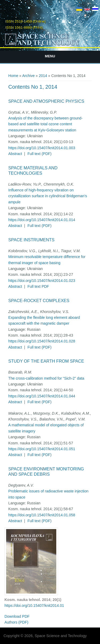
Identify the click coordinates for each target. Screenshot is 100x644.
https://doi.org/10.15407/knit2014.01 (34, 606)
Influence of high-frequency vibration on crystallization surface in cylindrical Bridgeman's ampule (48, 196)
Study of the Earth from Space (46, 361)
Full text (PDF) (39, 154)
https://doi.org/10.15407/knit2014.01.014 (42, 220)
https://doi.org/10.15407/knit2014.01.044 (42, 396)
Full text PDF (38, 286)
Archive (28, 76)
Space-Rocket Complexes (39, 301)
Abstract (15, 154)
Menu (50, 56)
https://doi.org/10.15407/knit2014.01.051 (42, 449)
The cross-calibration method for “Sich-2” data (46, 378)
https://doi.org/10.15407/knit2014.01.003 (42, 148)
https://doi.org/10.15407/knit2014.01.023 (42, 281)
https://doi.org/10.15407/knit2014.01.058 (42, 515)
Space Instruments (31, 240)
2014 (43, 76)
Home (13, 76)
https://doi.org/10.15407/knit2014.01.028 (42, 341)
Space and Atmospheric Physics (46, 101)
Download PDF (17, 616)
